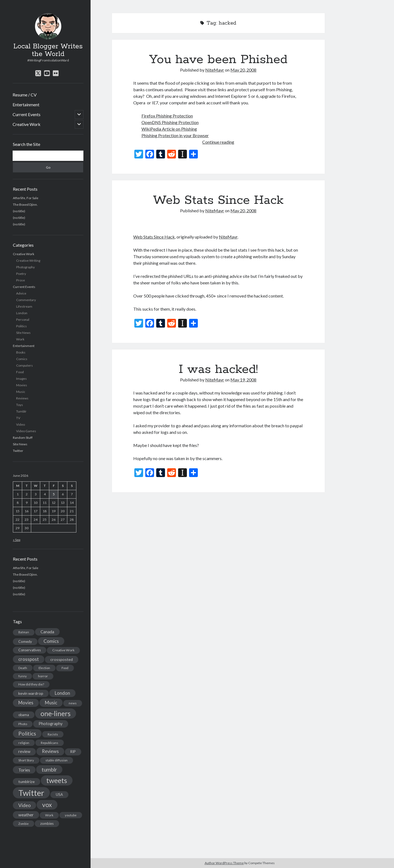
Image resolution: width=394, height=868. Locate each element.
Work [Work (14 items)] (49, 815)
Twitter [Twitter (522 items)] (31, 793)
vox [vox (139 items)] (47, 805)
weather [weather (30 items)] (26, 815)
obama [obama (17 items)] (24, 715)
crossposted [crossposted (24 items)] (62, 659)
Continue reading (218, 142)
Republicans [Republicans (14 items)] (50, 743)
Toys (20, 405)
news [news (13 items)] (73, 703)
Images (21, 379)
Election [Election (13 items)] (44, 668)
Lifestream (24, 306)
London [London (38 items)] (62, 693)
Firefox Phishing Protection (167, 116)
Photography (25, 267)
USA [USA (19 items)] (59, 795)
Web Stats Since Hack (218, 200)
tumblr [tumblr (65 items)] (49, 770)
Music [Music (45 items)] (51, 703)
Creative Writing (28, 261)
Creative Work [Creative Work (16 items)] (63, 650)
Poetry (21, 274)
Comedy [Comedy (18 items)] (25, 642)
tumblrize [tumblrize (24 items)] (27, 782)
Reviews (22, 398)
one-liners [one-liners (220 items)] (56, 713)
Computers (24, 365)
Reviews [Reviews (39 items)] (50, 751)
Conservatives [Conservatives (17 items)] (30, 650)
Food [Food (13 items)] (65, 668)
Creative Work (27, 124)
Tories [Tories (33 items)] (24, 770)
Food (20, 372)
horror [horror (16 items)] (43, 676)
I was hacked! (218, 369)
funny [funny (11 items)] (22, 676)
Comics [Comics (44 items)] (51, 641)
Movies (22, 385)
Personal (23, 320)
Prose (21, 280)
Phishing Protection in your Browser (175, 135)
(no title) (19, 211)
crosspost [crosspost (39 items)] (29, 659)
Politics (21, 326)
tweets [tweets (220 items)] (57, 780)
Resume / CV (25, 95)
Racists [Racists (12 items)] (53, 734)
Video (21, 424)
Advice (21, 293)
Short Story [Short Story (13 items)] (26, 760)
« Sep (17, 540)
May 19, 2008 (243, 380)
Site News (23, 333)
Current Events (27, 114)
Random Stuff (23, 438)
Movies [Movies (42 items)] (26, 703)
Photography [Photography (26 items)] (51, 724)
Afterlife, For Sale (26, 198)
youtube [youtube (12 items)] (71, 815)
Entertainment (26, 105)
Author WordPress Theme (224, 863)
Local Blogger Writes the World (48, 50)
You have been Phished (218, 60)
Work (20, 339)
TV (18, 418)
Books (21, 352)
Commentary (26, 300)
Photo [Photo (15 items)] (23, 724)
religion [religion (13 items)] (24, 743)
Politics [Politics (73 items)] (27, 733)
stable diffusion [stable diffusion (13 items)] (57, 760)
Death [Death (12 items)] (23, 668)
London (22, 313)
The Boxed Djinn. (25, 205)
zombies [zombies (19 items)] (47, 823)
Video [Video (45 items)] (24, 805)
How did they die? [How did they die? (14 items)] (31, 684)
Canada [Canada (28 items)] (47, 632)
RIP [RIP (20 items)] (73, 752)
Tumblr (21, 411)
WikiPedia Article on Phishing (169, 129)
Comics (22, 359)
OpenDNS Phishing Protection (170, 122)
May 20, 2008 (243, 70)
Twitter (18, 451)
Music (21, 392)
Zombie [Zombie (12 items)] (24, 824)
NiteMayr (215, 70)
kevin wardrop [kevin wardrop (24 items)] (31, 693)
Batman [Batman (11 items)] (24, 632)
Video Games (26, 431)
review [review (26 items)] (24, 751)
